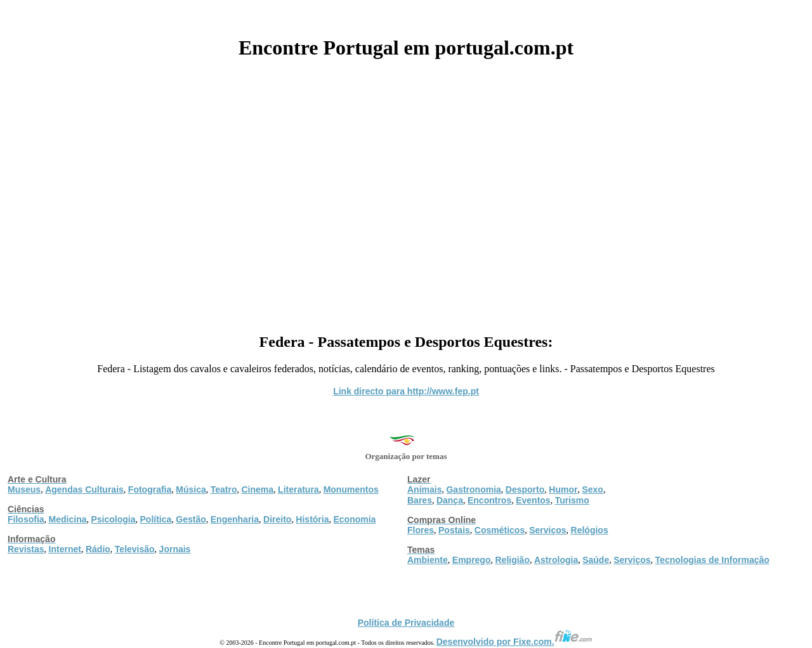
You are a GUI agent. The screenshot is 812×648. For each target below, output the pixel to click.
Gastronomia (473, 489)
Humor (563, 489)
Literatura (298, 489)
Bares (420, 500)
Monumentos (351, 489)
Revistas (26, 549)
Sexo (592, 489)
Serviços (547, 530)
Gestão (191, 519)
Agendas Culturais (84, 489)
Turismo (572, 500)
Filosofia (26, 519)
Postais (454, 530)
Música (191, 489)
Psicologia (113, 519)
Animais (424, 489)
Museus (24, 489)
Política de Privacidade (406, 623)
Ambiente (428, 560)
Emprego (472, 560)
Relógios (590, 530)
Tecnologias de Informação (712, 560)
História (312, 519)
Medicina (68, 519)
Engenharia (235, 519)
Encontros (489, 500)
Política (156, 519)
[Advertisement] (406, 191)
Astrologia (556, 560)
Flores (421, 530)
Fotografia (150, 489)
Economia (354, 519)
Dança (450, 500)
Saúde (596, 560)
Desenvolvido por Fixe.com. (514, 642)
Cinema (258, 489)
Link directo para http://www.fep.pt (406, 391)
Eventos (533, 500)
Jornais (175, 549)
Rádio (98, 549)
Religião (512, 560)
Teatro (224, 489)
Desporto (525, 489)
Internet (65, 549)
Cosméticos (500, 530)
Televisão (135, 549)
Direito (277, 519)
